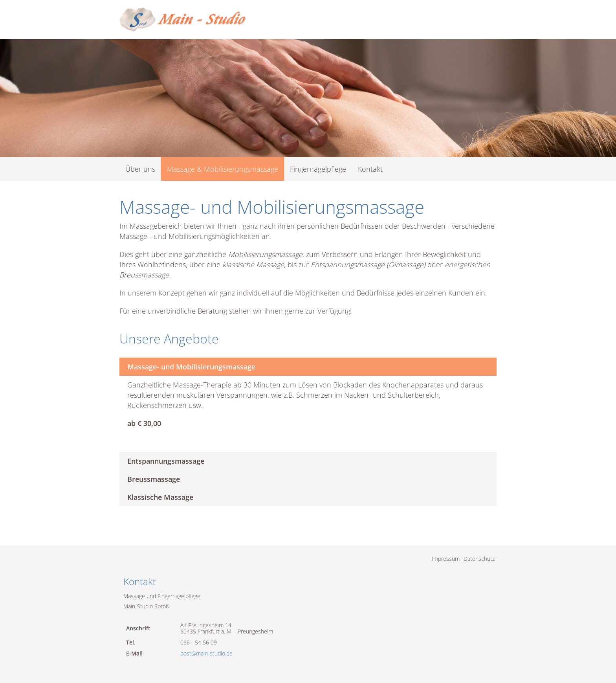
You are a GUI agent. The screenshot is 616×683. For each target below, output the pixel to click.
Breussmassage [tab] (154, 479)
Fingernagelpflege (318, 169)
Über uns (140, 169)
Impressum (446, 559)
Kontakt (370, 169)
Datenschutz (479, 559)
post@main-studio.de (206, 653)
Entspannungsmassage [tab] (166, 461)
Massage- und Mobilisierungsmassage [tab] (191, 367)
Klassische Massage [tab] (160, 497)
